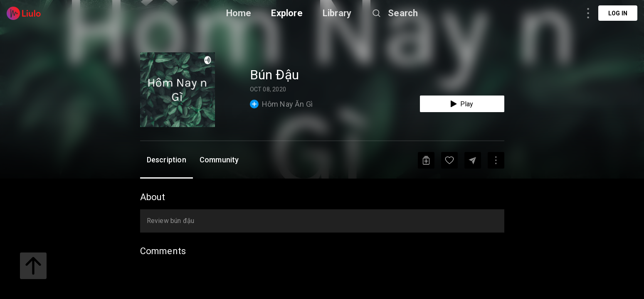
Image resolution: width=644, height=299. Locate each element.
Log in (618, 13)
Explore (287, 13)
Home (239, 13)
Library (337, 13)
